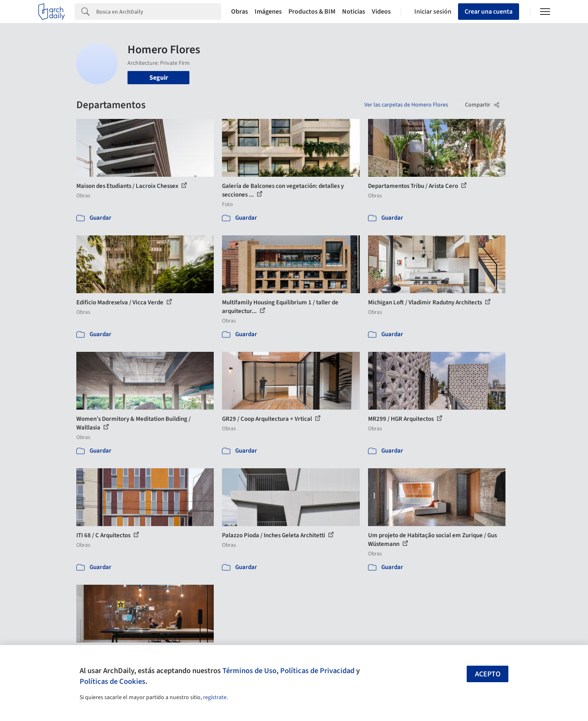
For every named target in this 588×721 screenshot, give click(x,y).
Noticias (354, 12)
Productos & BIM (312, 12)
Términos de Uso (249, 671)
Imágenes (268, 12)
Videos (381, 12)
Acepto (488, 674)
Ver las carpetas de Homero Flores (406, 105)
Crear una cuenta (489, 12)
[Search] (159, 12)
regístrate (215, 697)
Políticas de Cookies (112, 681)
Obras (240, 12)
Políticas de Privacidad (317, 671)
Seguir (159, 78)
